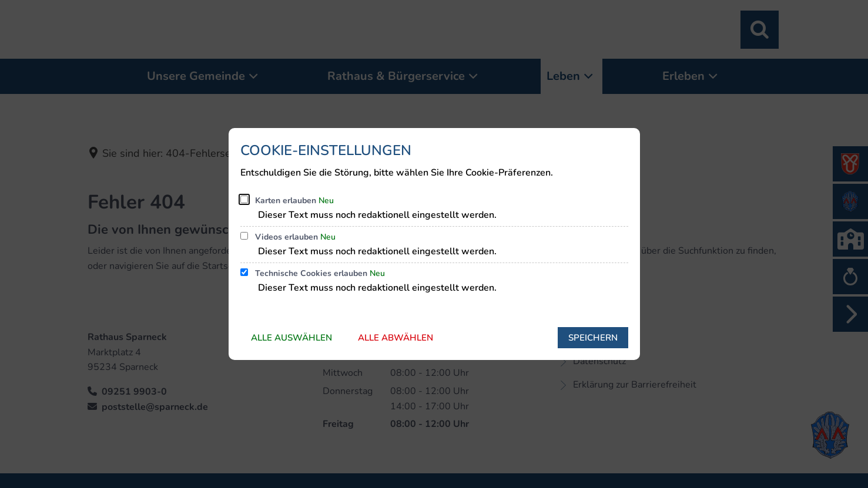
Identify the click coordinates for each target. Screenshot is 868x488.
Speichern (593, 338)
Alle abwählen (396, 338)
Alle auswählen (291, 338)
